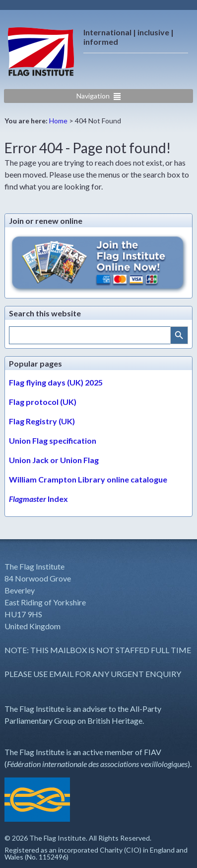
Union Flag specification (53, 440)
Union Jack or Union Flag (54, 460)
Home (58, 121)
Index (38, 499)
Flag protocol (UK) (43, 402)
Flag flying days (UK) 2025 (56, 382)
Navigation (93, 96)
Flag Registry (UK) (42, 421)
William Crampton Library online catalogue (88, 479)
